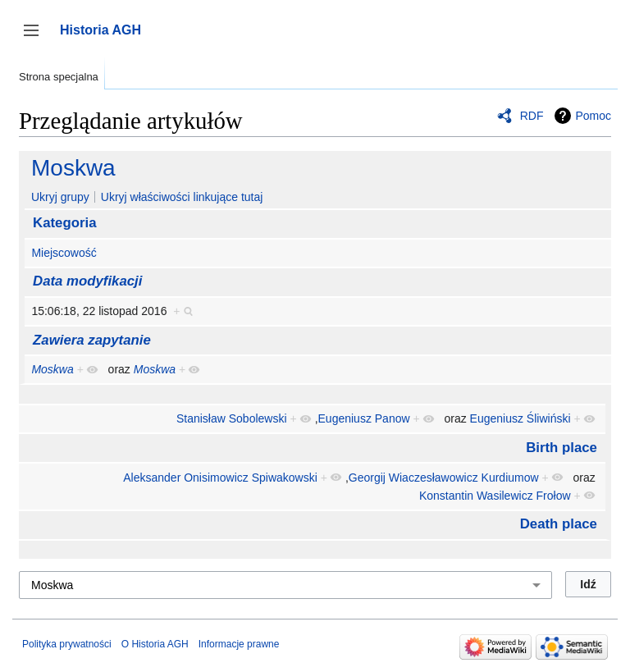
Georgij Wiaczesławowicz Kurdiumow (444, 478)
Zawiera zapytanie (92, 340)
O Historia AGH (155, 644)
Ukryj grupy (60, 197)
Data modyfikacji (87, 281)
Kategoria (64, 223)
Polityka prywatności (67, 644)
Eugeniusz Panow (364, 418)
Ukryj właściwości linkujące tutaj (182, 197)
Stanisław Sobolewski (232, 418)
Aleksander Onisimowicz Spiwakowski (220, 478)
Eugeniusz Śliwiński (520, 418)
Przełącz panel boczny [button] (37, 38)
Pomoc (593, 116)
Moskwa (73, 168)
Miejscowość (64, 253)
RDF (532, 116)
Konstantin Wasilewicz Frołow (495, 496)
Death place (559, 524)
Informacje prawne (239, 644)
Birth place (562, 448)
